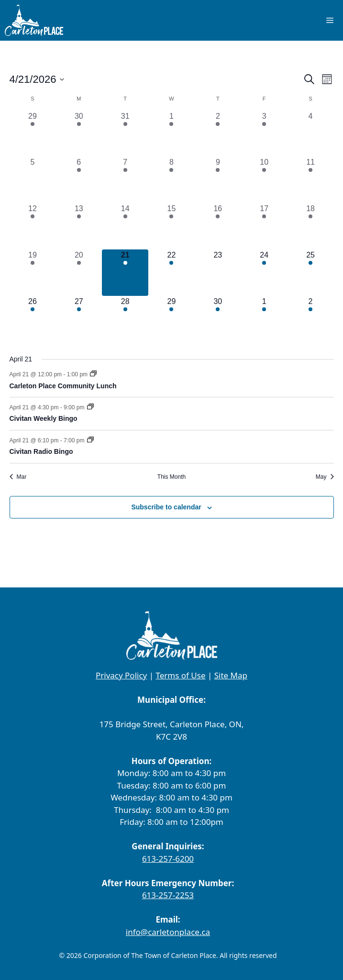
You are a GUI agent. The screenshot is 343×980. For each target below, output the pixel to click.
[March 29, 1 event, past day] (33, 134)
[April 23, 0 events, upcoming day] (218, 273)
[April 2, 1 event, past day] (218, 134)
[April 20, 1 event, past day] (79, 273)
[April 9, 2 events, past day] (218, 180)
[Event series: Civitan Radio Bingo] (90, 440)
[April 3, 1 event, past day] (264, 134)
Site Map (231, 675)
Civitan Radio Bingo (41, 451)
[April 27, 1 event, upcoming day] (79, 319)
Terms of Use (180, 675)
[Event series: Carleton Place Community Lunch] (93, 374)
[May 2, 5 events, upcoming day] (311, 319)
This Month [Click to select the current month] (171, 477)
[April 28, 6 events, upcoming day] (125, 319)
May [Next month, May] (325, 477)
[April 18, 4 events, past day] (311, 226)
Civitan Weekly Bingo (44, 418)
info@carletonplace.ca (168, 932)
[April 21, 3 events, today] (125, 273)
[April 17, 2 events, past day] (264, 226)
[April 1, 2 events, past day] (171, 134)
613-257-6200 (168, 859)
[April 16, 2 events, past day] (218, 226)
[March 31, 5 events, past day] (125, 134)
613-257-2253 (168, 895)
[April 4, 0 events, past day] (311, 134)
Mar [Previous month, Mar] (18, 477)
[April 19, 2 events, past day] (33, 273)
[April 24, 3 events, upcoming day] (264, 273)
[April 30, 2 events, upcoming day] (218, 319)
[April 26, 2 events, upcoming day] (33, 319)
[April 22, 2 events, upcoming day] (171, 273)
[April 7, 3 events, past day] (125, 180)
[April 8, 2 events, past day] (171, 180)
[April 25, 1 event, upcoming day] (311, 273)
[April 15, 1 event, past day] (171, 226)
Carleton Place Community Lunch (63, 386)
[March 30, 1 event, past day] (79, 134)
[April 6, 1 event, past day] (79, 180)
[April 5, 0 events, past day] (33, 180)
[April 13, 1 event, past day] (79, 226)
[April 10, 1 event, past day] (264, 180)
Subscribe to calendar (166, 507)
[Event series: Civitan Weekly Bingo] (90, 407)
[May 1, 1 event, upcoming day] (264, 319)
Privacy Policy (121, 675)
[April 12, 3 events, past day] (33, 226)
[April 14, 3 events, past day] (125, 226)
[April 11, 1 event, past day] (311, 180)
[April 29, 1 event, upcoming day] (171, 319)
